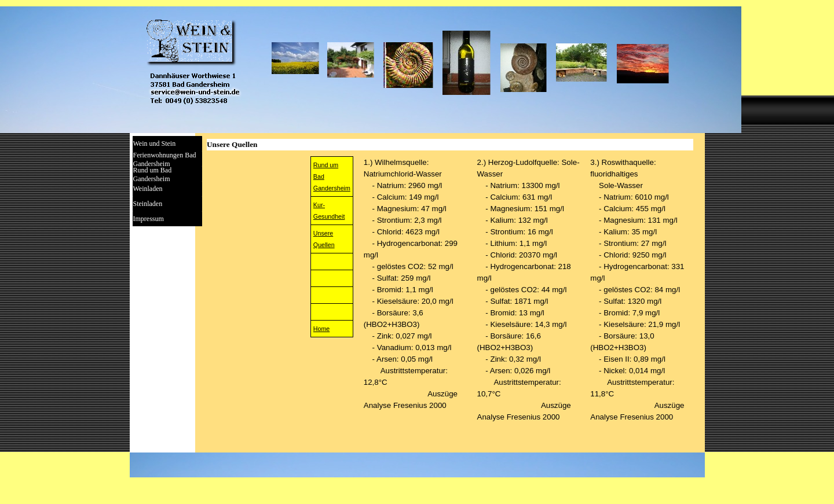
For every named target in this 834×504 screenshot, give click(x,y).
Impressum (149, 219)
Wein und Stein (155, 144)
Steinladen (148, 204)
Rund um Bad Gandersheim (153, 174)
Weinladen (148, 189)
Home (321, 329)
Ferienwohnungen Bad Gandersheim (165, 159)
